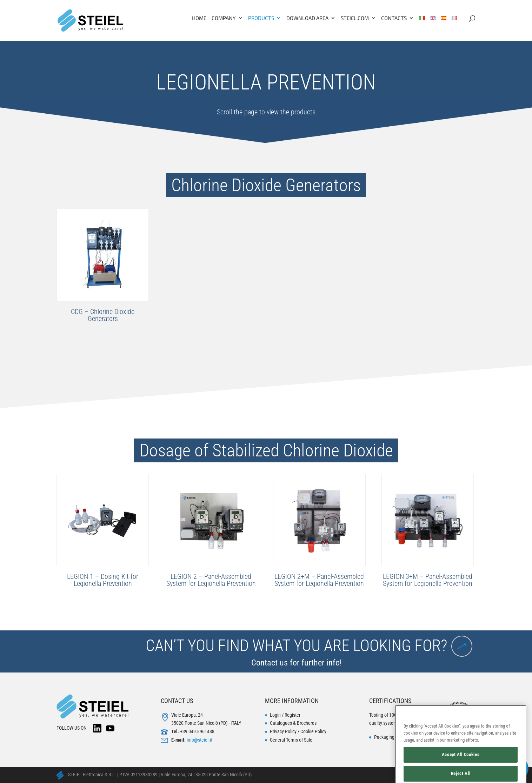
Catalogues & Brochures (293, 723)
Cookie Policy (313, 731)
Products (261, 18)
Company (224, 18)
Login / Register (285, 715)
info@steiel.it (199, 740)
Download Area (307, 18)
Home (199, 18)
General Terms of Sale (291, 740)
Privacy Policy (283, 731)
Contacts (394, 18)
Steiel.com (355, 18)
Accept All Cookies (461, 766)
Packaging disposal (393, 737)
